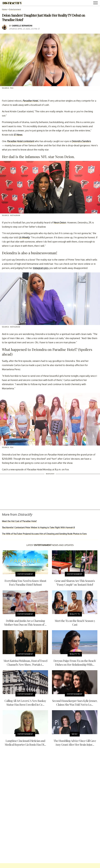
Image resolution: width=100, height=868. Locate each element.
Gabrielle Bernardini (22, 26)
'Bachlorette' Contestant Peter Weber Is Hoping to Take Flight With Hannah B (38, 527)
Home (4, 9)
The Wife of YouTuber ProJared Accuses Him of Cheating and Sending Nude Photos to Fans (44, 534)
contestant (21, 141)
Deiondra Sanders (81, 141)
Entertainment (15, 9)
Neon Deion (60, 222)
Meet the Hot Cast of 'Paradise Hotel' (19, 521)
